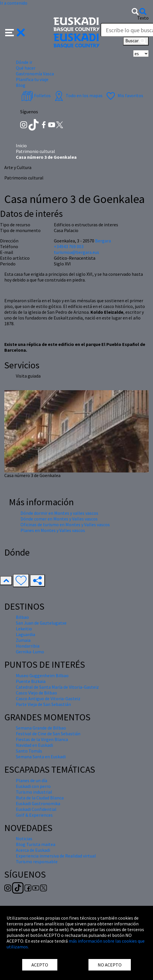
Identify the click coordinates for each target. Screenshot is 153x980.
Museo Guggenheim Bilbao (42, 675)
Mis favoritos (124, 95)
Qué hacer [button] (26, 68)
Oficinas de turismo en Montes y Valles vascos (65, 525)
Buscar (136, 41)
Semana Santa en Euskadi (41, 757)
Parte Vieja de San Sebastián (43, 704)
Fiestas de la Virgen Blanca (42, 739)
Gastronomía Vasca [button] (35, 74)
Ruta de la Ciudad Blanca (40, 798)
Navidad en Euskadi (34, 745)
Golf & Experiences (34, 815)
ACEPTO (40, 965)
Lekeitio (24, 629)
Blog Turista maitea (36, 844)
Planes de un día (32, 780)
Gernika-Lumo (30, 652)
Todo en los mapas (78, 95)
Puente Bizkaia (31, 681)
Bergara (103, 241)
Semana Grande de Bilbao (41, 728)
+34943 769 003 (69, 246)
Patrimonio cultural (35, 151)
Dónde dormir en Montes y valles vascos (59, 513)
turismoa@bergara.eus (76, 252)
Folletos (36, 95)
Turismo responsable (37, 862)
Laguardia (25, 634)
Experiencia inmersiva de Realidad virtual (56, 856)
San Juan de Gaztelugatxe (41, 623)
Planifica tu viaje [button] (32, 79)
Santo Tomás (29, 751)
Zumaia (23, 640)
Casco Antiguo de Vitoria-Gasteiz (48, 698)
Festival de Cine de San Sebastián (48, 734)
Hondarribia (28, 646)
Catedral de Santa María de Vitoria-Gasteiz (57, 687)
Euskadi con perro (33, 786)
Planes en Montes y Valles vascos (53, 530)
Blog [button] (21, 85)
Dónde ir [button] (24, 62)
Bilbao (22, 617)
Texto (143, 18)
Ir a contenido (14, 3)
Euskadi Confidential (36, 809)
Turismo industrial (34, 792)
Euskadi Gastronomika (38, 803)
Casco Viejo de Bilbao (36, 693)
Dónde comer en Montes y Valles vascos (59, 519)
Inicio (21, 146)
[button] (15, 32)
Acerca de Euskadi (33, 850)
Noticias (24, 839)
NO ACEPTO (110, 965)
